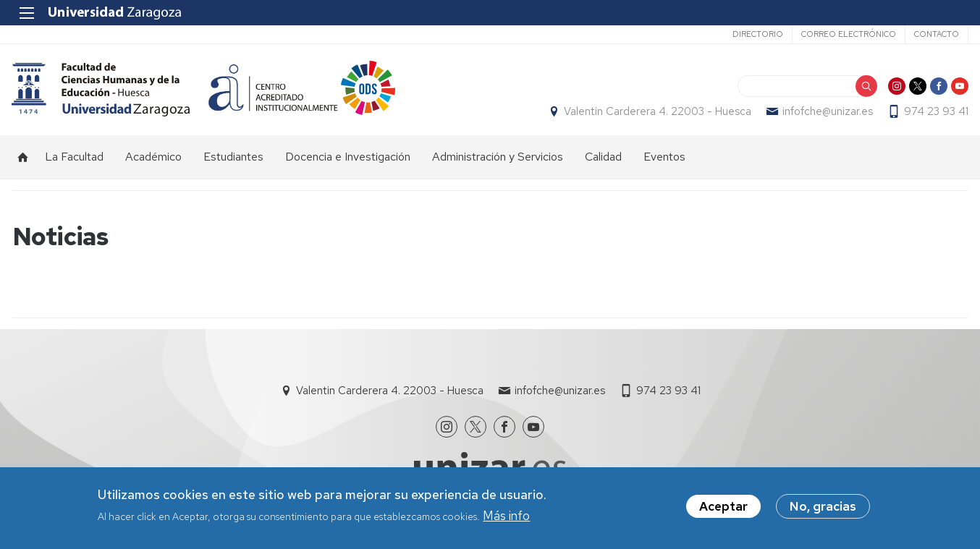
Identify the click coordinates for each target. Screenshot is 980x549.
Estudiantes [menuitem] (233, 159)
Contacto (936, 34)
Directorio (757, 34)
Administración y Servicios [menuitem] (498, 159)
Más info (506, 516)
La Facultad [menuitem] (74, 159)
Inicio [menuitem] (23, 160)
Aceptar (723, 507)
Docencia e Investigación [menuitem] (348, 159)
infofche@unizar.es (827, 113)
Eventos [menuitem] (664, 159)
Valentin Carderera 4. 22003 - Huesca (657, 113)
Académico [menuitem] (153, 159)
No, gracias (823, 507)
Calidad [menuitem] (603, 159)
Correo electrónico (848, 34)
